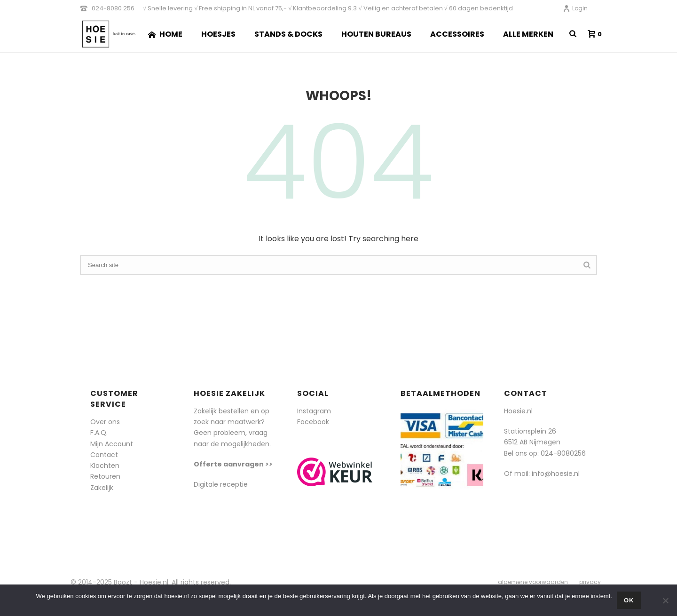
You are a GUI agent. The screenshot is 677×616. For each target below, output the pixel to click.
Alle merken (528, 34)
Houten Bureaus (376, 34)
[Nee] (665, 600)
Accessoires (457, 34)
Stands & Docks (288, 34)
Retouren (105, 476)
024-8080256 (563, 453)
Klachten (105, 466)
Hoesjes (218, 34)
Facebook (313, 422)
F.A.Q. (99, 433)
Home (165, 34)
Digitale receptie (221, 484)
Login (575, 8)
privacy (590, 582)
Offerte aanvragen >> (233, 464)
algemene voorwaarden (533, 582)
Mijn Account (112, 444)
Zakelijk (102, 488)
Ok (629, 600)
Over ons (105, 422)
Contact (104, 455)
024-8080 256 (113, 8)
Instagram (314, 411)
